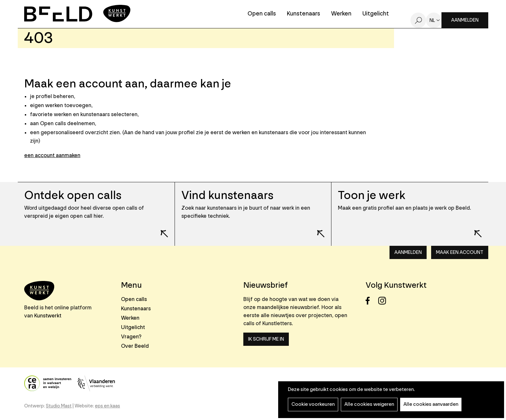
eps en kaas (107, 406)
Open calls (262, 14)
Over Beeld (135, 346)
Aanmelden (465, 20)
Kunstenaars (304, 14)
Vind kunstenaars (227, 195)
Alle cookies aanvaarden (431, 404)
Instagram (384, 301)
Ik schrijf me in (266, 339)
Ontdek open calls (73, 195)
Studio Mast (59, 406)
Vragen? (131, 337)
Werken (341, 14)
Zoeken (418, 20)
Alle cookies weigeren (369, 404)
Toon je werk (372, 195)
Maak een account (460, 252)
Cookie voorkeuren (313, 404)
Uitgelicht (376, 14)
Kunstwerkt (48, 316)
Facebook (371, 301)
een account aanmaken (52, 155)
